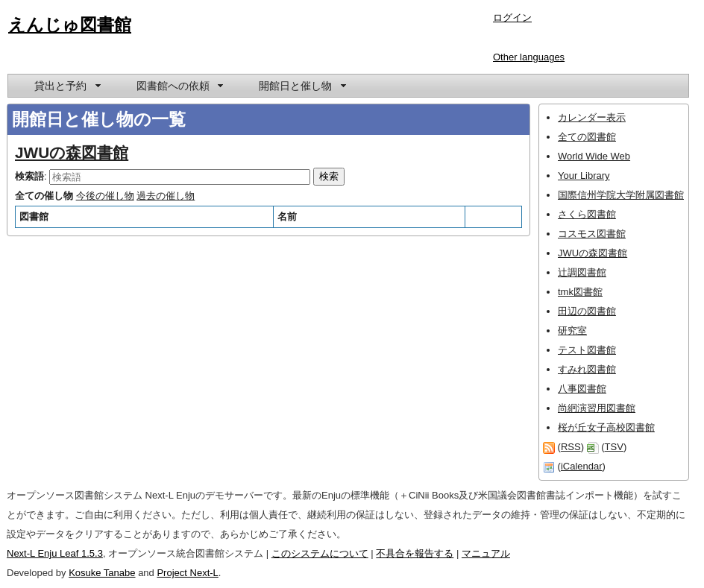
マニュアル (486, 553)
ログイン (512, 18)
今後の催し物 (105, 196)
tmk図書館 (580, 292)
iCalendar (582, 466)
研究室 (572, 331)
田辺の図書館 (587, 311)
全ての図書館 (587, 137)
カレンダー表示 (592, 117)
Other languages (529, 57)
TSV (614, 447)
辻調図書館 (582, 272)
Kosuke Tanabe (102, 573)
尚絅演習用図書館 (597, 408)
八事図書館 (582, 389)
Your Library (584, 176)
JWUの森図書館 (72, 152)
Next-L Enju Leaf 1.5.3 (55, 553)
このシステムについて (320, 553)
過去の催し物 (166, 196)
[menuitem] (66, 86)
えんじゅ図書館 (70, 25)
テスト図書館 (587, 350)
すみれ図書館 (587, 369)
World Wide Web (594, 156)
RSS (571, 447)
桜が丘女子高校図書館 (606, 427)
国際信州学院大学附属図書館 (621, 195)
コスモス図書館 (592, 234)
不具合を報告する (415, 553)
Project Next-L (187, 573)
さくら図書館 (587, 214)
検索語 (29, 176)
